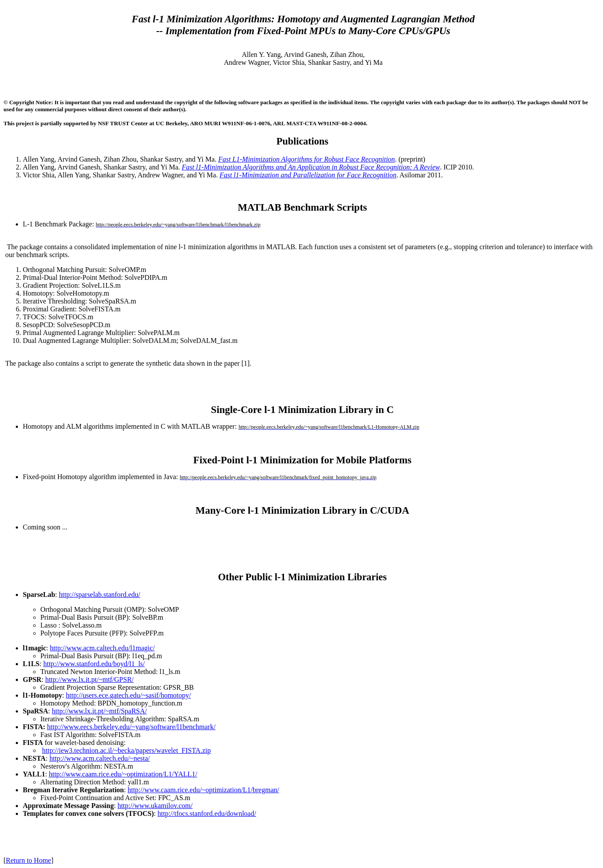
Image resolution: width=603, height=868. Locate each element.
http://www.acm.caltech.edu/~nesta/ (100, 758)
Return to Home (28, 860)
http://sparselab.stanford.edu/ (99, 595)
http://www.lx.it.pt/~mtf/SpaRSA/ (99, 711)
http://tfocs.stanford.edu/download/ (207, 813)
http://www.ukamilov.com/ (155, 806)
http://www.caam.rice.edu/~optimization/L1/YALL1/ (123, 774)
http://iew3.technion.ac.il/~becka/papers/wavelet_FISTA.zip (126, 750)
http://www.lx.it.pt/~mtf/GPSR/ (89, 679)
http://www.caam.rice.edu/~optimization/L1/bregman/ (203, 790)
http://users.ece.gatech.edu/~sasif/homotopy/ (128, 695)
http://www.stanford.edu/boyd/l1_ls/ (94, 664)
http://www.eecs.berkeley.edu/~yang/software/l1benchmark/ (131, 727)
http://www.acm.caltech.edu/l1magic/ (102, 648)
